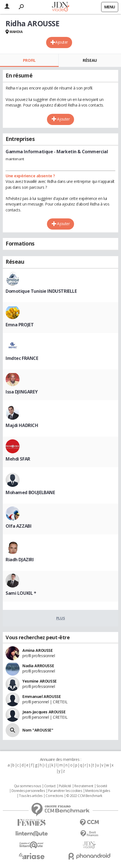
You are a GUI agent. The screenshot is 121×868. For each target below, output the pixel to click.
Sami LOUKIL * (21, 593)
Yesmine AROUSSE (40, 681)
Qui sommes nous (28, 786)
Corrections (54, 796)
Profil (29, 60)
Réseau (90, 60)
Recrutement (84, 786)
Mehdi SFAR (18, 459)
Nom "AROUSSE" (38, 730)
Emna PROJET (20, 325)
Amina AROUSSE (38, 650)
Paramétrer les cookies (65, 791)
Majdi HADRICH (22, 425)
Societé (102, 786)
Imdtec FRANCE (22, 358)
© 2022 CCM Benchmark (84, 796)
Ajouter (62, 42)
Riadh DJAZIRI (20, 560)
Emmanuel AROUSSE (41, 696)
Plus (60, 618)
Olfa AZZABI (18, 526)
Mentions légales (98, 791)
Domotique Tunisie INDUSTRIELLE (41, 291)
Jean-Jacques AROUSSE (44, 712)
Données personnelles (28, 791)
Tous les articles (31, 796)
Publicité (65, 786)
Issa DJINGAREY (22, 392)
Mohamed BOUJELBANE (30, 492)
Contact (50, 786)
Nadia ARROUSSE (38, 666)
